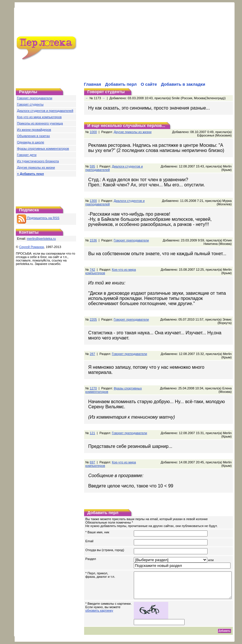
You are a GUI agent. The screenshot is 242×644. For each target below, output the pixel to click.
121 (92, 428)
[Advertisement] (145, 46)
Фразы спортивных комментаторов (43, 149)
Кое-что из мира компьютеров (39, 117)
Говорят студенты (30, 104)
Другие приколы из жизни (36, 167)
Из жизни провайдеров (34, 130)
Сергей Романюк (32, 247)
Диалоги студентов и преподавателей (45, 111)
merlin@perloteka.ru (41, 239)
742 (92, 270)
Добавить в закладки (183, 84)
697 (92, 457)
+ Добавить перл (30, 174)
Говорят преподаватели (35, 98)
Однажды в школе (30, 142)
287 (92, 354)
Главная (92, 84)
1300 (93, 201)
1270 (93, 383)
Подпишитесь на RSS (38, 218)
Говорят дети (27, 155)
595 (92, 166)
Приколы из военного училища (40, 123)
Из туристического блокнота (38, 161)
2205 (93, 319)
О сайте (149, 84)
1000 (93, 132)
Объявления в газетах (33, 136)
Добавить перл (121, 84)
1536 (93, 240)
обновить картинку (99, 610)
